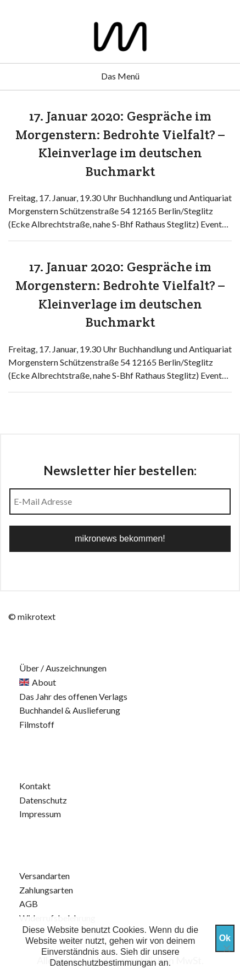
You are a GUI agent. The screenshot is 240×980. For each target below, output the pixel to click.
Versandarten (44, 876)
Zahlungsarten (46, 890)
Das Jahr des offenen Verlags (73, 696)
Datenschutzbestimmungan (103, 963)
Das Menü (120, 76)
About (44, 682)
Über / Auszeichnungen (63, 668)
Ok (225, 938)
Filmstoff (37, 724)
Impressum (40, 814)
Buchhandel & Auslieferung (70, 710)
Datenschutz (43, 800)
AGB (29, 904)
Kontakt (35, 786)
